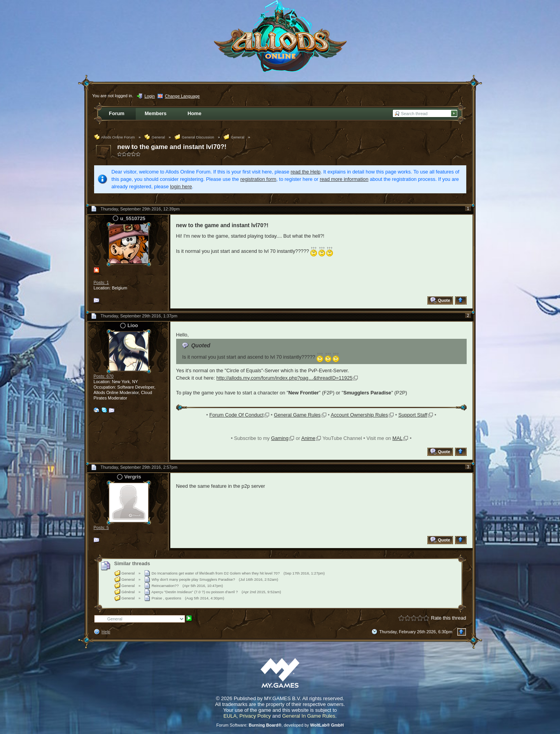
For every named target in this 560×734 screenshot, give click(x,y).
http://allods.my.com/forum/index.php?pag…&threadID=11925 (284, 378)
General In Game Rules (309, 716)
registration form (258, 179)
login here (181, 187)
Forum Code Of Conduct (236, 415)
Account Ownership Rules (359, 415)
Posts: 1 (101, 282)
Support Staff (413, 415)
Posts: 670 (104, 376)
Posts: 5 (101, 527)
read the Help (305, 172)
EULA (230, 716)
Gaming (280, 438)
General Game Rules (297, 415)
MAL (397, 438)
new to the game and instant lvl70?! (172, 147)
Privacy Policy (255, 716)
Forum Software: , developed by (280, 725)
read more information (344, 179)
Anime (308, 438)
